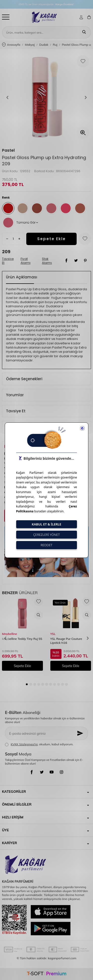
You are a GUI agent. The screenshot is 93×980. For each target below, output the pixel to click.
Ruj (55, 45)
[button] (7, 98)
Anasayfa (11, 45)
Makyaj (30, 45)
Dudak (44, 45)
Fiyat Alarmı (26, 261)
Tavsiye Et (8, 261)
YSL (53, 634)
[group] (46, 97)
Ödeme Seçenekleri (24, 379)
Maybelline (10, 634)
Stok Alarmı (47, 261)
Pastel (8, 150)
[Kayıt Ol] (81, 733)
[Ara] (84, 32)
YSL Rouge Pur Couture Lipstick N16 (66, 641)
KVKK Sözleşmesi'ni (24, 744)
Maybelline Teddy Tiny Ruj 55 (22, 639)
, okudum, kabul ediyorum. (39, 744)
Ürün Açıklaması (22, 277)
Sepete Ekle (51, 239)
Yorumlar (15, 395)
